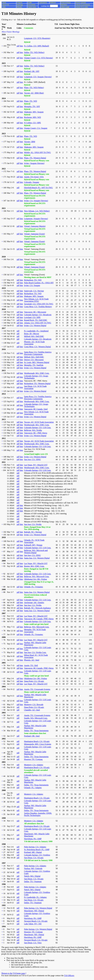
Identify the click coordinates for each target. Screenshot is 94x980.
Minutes (19, 7)
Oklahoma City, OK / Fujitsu (35, 579)
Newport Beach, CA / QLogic (36, 921)
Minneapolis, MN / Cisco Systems (38, 744)
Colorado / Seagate (32, 182)
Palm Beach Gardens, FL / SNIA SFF (39, 283)
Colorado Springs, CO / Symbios (37, 855)
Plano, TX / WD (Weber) (34, 88)
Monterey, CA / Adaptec (34, 765)
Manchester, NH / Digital (34, 911)
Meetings (20, 5)
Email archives (66, 3)
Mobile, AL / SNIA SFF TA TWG (37, 152)
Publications (43, 3)
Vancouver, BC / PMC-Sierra (36, 433)
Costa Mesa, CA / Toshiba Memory (38, 307)
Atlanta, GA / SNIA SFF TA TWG (38, 323)
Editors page (65, 7)
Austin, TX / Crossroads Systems (37, 689)
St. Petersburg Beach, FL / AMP (37, 850)
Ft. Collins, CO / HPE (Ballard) (37, 46)
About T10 (5, 5)
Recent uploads (81, 3)
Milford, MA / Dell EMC (34, 336)
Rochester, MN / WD (32, 117)
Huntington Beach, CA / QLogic (37, 741)
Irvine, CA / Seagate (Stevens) (36, 201)
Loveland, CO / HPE (32, 317)
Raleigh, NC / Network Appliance (37, 608)
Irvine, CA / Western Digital (35, 325)
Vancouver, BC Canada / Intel (36, 409)
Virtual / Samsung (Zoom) (34, 234)
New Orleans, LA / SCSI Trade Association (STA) (36, 300)
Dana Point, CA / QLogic (34, 681)
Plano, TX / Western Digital (35, 158)
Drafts (30, 3)
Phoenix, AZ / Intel (32, 660)
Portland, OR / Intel (32, 736)
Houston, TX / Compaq (33, 759)
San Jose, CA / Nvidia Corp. (35, 652)
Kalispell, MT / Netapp (33, 545)
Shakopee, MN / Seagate (34, 112)
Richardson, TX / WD (33, 280)
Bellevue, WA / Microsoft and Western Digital (36, 552)
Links (4, 7)
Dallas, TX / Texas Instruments (36, 731)
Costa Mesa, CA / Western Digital (37, 347)
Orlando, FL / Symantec (34, 587)
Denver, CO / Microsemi (34, 360)
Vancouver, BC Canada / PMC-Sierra (39, 619)
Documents (32, 5)
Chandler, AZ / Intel (32, 710)
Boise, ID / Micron (32, 334)
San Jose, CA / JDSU (32, 459)
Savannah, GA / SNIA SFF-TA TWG (39, 304)
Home (4, 3)
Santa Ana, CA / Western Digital (37, 558)
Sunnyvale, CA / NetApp (34, 291)
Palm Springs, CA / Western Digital (38, 908)
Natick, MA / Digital (32, 876)
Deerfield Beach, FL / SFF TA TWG (38, 188)
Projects (20, 3)
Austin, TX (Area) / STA (34, 177)
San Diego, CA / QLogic (34, 858)
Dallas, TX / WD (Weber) (34, 52)
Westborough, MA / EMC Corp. (37, 373)
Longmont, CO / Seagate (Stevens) (38, 77)
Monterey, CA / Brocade (34, 705)
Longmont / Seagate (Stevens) (36, 219)
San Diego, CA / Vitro (33, 943)
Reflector (53, 3)
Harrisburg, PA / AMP (33, 839)
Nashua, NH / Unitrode (33, 868)
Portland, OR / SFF (32, 71)
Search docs (32, 7)
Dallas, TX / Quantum (33, 881)
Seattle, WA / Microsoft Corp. (36, 718)
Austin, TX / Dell (31, 665)
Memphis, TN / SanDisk (34, 365)
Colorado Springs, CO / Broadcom (38, 315)
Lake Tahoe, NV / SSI (33, 924)
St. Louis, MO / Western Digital (37, 362)
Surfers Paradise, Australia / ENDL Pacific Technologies (38, 814)
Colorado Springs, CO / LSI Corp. (38, 428)
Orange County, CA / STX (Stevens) (39, 58)
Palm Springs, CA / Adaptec (35, 847)
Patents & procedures (83, 5)
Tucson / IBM (30, 142)
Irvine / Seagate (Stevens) (34, 163)
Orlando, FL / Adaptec (33, 788)
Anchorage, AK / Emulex (34, 603)
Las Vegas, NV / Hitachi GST (36, 465)
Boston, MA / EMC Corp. (34, 566)
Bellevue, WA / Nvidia (33, 430)
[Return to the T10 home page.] (14, 973)
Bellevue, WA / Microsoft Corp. (37, 576)
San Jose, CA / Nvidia (33, 524)
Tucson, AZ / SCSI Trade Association (39, 422)
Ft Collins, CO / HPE (32, 123)
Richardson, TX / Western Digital (37, 384)
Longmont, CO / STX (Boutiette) (37, 38)
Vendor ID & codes (82, 7)
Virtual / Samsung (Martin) (35, 226)
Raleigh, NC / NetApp (33, 532)
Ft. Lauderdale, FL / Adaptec (35, 897)
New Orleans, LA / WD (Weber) (37, 211)
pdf (18, 46)
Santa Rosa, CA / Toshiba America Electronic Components (38, 353)
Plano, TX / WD (31, 101)
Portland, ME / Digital (33, 852)
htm (21, 46)
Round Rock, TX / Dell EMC (36, 320)
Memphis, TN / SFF (32, 106)
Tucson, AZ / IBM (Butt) (34, 93)
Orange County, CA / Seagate (36, 128)
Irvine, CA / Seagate (32, 285)
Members (64, 5)
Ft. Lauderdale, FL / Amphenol (36, 331)
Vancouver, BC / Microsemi (35, 312)
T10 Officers (69, 976)
